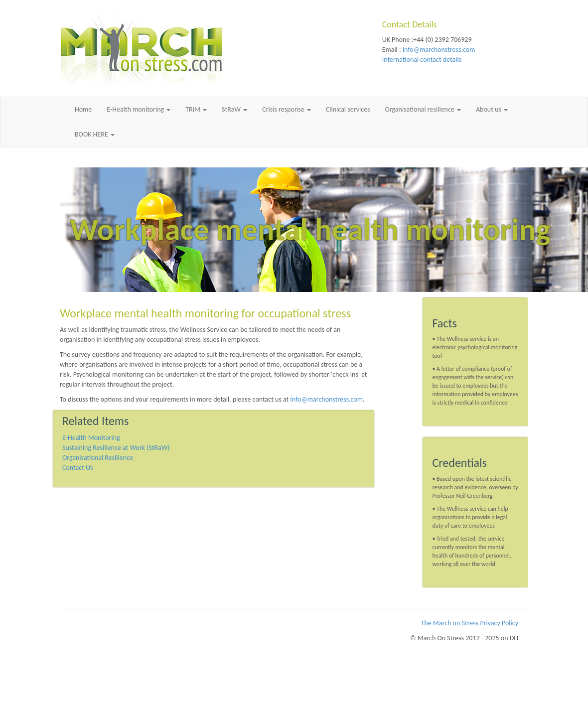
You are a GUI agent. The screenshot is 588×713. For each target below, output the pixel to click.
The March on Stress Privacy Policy (470, 623)
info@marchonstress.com (439, 50)
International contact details (422, 60)
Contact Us (78, 468)
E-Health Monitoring (91, 438)
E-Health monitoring (139, 109)
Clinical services (348, 109)
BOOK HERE (95, 134)
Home (83, 109)
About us (492, 109)
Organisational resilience (423, 109)
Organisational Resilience (98, 458)
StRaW (234, 109)
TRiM (196, 109)
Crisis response (287, 109)
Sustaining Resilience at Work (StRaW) (116, 448)
